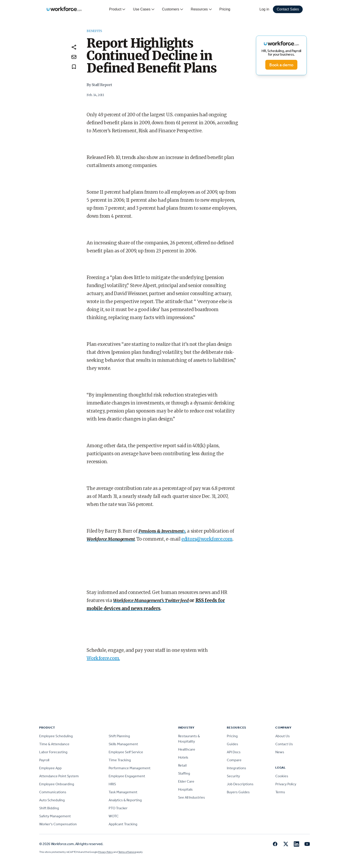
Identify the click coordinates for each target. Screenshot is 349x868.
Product (117, 9)
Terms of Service (127, 852)
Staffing (184, 773)
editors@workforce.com (207, 539)
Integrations (236, 768)
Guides (232, 744)
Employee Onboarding (57, 784)
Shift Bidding (49, 808)
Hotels (183, 757)
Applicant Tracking (123, 824)
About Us (283, 736)
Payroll (44, 760)
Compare (234, 760)
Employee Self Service (126, 752)
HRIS (112, 784)
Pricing (225, 9)
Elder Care (186, 781)
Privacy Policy (286, 784)
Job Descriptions (240, 784)
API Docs (234, 752)
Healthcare (187, 749)
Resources (201, 9)
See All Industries (192, 797)
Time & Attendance (54, 744)
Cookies (282, 776)
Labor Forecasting (53, 752)
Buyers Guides (238, 792)
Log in (264, 9)
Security (233, 776)
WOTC (114, 816)
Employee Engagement (127, 776)
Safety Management (55, 816)
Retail (182, 765)
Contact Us (284, 744)
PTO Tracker (118, 808)
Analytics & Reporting (125, 800)
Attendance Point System (59, 776)
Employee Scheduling (56, 736)
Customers (173, 9)
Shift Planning (119, 736)
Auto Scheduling (52, 800)
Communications (53, 792)
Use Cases (144, 9)
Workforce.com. (103, 658)
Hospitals (185, 789)
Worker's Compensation (58, 824)
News (280, 752)
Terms (280, 792)
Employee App (50, 768)
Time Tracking (120, 760)
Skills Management (123, 744)
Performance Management (130, 768)
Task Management (123, 792)
